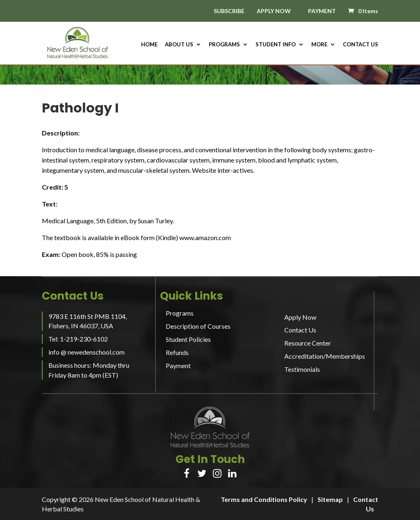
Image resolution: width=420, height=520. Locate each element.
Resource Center (308, 343)
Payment (178, 365)
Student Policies (188, 339)
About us (179, 45)
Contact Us (361, 45)
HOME (149, 45)
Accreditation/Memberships (325, 356)
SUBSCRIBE (229, 11)
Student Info (276, 45)
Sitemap (330, 499)
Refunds (177, 352)
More (319, 45)
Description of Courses (198, 326)
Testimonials (302, 369)
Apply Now (300, 317)
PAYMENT (322, 11)
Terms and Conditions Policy (264, 499)
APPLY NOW (274, 11)
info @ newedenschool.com (87, 352)
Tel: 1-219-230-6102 (78, 339)
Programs (224, 45)
